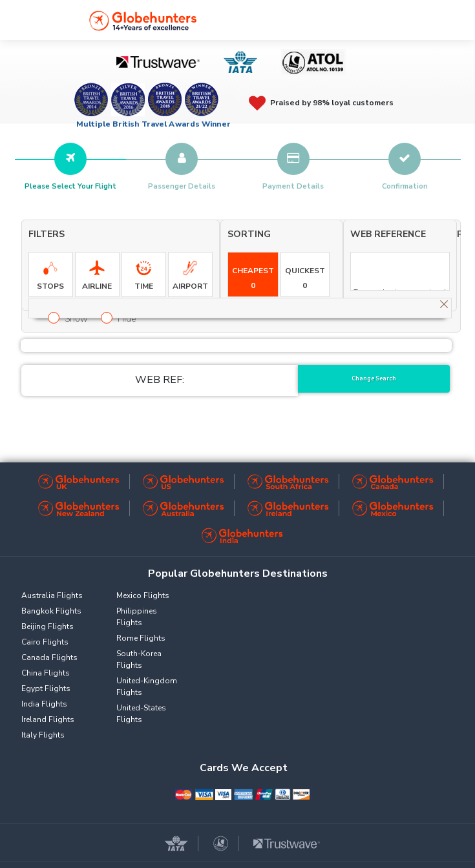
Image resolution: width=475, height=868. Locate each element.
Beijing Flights (48, 626)
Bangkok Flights (51, 611)
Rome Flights (141, 638)
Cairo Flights (45, 642)
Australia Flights (52, 595)
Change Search (374, 378)
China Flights (46, 673)
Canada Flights (49, 657)
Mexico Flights (143, 595)
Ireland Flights (48, 719)
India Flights (44, 704)
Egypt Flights (46, 688)
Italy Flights (43, 735)
